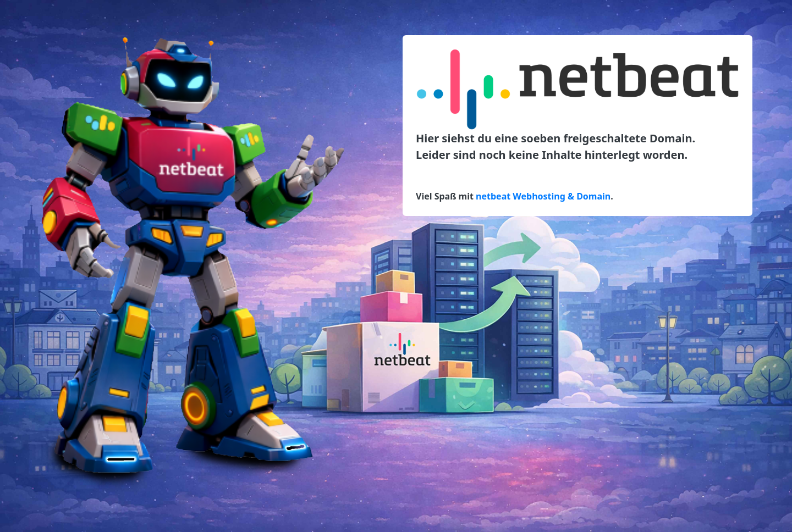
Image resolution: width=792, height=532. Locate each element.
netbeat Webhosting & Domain (543, 196)
